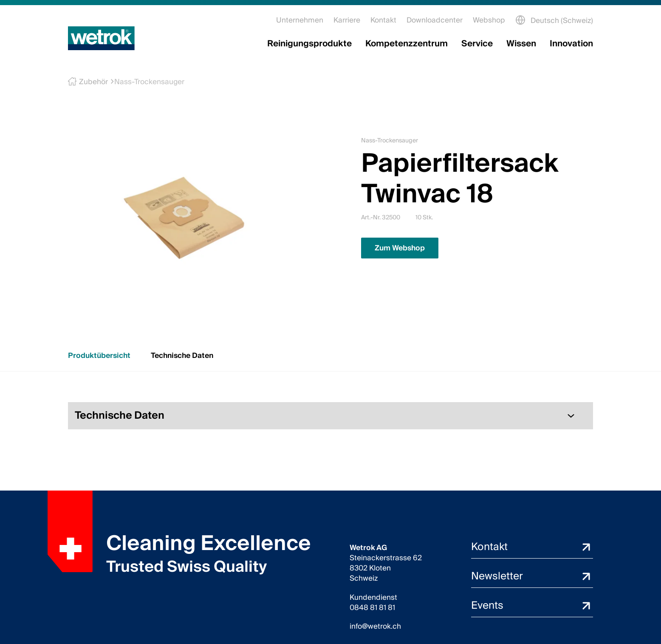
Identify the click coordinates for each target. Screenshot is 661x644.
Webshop (489, 20)
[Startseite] (101, 38)
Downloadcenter (435, 20)
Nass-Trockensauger (146, 82)
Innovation (571, 44)
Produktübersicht (99, 356)
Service (477, 44)
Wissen (521, 44)
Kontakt (383, 20)
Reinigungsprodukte (309, 44)
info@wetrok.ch (375, 627)
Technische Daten (182, 356)
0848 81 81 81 (372, 608)
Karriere (347, 20)
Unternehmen (300, 20)
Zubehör (91, 82)
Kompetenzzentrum (407, 44)
